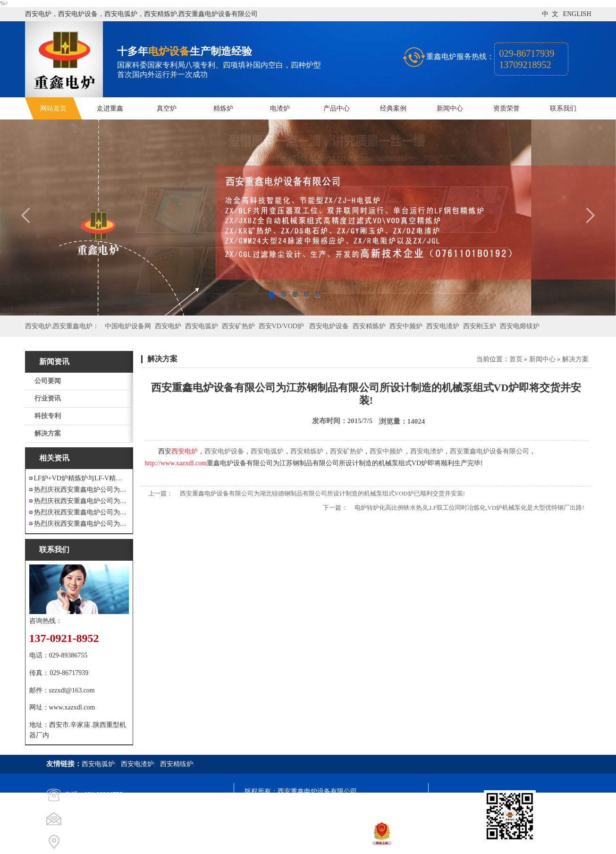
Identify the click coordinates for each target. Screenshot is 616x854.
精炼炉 (223, 108)
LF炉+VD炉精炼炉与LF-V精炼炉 (81, 478)
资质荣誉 (506, 108)
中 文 (550, 14)
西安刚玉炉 (480, 326)
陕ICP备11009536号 (312, 808)
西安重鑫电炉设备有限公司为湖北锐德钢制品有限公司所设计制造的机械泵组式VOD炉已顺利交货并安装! (323, 493)
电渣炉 (280, 108)
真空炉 (167, 108)
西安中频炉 (406, 326)
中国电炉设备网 (128, 326)
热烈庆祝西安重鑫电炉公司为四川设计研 (81, 501)
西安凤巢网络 (297, 842)
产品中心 (337, 108)
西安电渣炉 (443, 326)
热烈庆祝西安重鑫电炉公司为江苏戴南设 (81, 490)
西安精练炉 (177, 764)
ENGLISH (577, 14)
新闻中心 (450, 108)
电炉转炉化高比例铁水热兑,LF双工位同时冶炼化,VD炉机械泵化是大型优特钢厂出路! (469, 508)
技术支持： (261, 842)
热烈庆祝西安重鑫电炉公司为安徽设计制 (81, 524)
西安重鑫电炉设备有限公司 (489, 451)
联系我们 (563, 108)
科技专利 (48, 416)
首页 (516, 359)
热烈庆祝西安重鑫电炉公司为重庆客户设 (81, 512)
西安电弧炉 (202, 326)
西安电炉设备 (329, 326)
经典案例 (393, 108)
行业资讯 (48, 398)
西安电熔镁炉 (520, 326)
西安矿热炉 (238, 326)
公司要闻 (48, 381)
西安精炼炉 (369, 326)
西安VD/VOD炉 (281, 326)
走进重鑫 (110, 108)
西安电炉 (168, 326)
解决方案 (48, 433)
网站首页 (53, 108)
